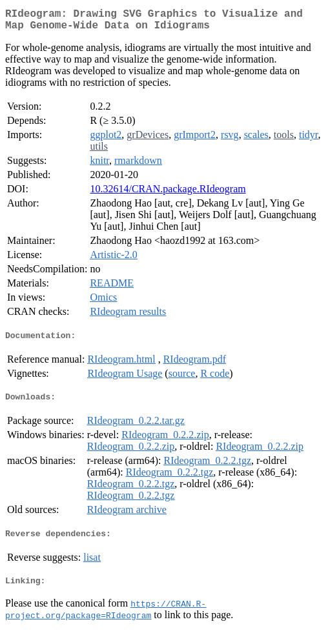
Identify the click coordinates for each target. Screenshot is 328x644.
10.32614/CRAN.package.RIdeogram (168, 194)
